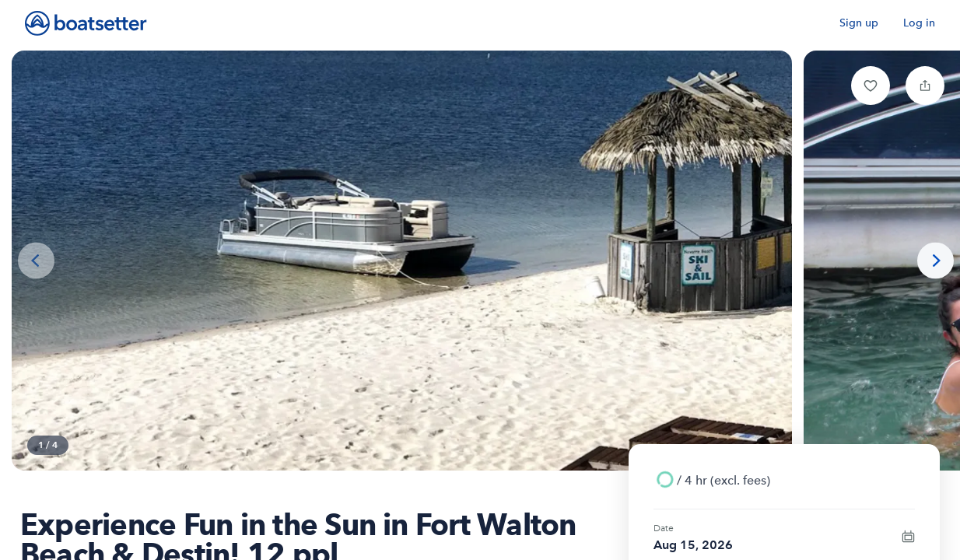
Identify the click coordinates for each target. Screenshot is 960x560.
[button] (871, 86)
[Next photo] (935, 261)
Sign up (859, 23)
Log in (919, 23)
